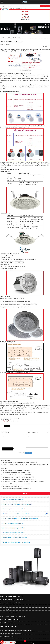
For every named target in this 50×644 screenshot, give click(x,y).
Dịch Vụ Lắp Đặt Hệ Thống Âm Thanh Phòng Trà (13, 499)
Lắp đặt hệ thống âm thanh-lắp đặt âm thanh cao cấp (14, 533)
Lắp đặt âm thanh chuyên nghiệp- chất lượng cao (13, 523)
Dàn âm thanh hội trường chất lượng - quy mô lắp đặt (14, 528)
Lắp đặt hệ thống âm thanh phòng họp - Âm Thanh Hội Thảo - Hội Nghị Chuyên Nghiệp (21, 518)
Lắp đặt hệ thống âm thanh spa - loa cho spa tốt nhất (14, 509)
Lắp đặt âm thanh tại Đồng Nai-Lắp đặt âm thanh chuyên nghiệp (16, 542)
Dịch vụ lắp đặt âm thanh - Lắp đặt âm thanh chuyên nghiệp (15, 537)
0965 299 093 (25, 14)
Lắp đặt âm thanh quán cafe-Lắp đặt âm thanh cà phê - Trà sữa (16, 514)
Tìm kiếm (45, 6)
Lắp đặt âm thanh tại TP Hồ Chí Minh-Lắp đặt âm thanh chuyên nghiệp (17, 504)
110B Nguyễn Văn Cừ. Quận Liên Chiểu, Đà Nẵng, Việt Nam (16, 600)
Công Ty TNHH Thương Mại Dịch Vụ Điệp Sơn (11, 596)
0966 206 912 (25, 11)
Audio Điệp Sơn (23, 643)
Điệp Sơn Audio (36, 643)
